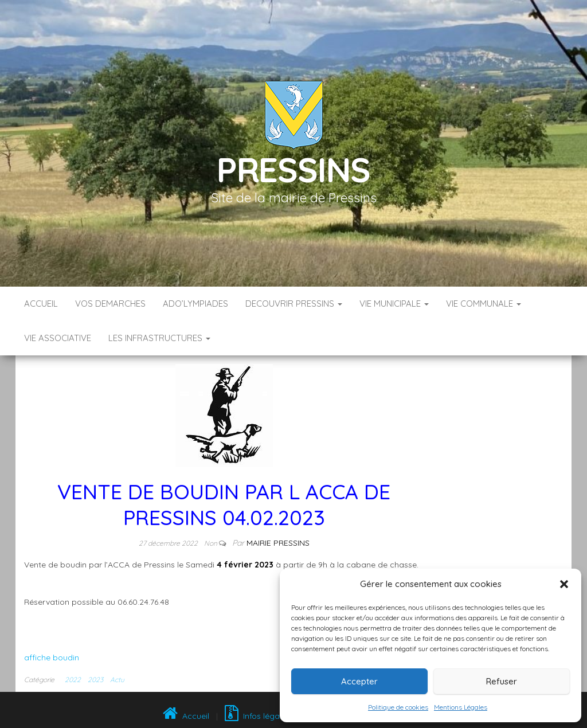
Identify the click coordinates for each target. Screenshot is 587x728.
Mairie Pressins (278, 543)
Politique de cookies (398, 707)
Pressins (293, 169)
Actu (117, 680)
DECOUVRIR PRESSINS (294, 304)
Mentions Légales (461, 707)
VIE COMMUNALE (484, 304)
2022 (73, 680)
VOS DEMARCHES (110, 304)
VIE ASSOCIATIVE (58, 338)
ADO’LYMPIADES (195, 304)
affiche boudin (52, 657)
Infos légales (257, 716)
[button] (564, 584)
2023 (95, 680)
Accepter (359, 681)
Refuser (502, 681)
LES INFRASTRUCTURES (159, 338)
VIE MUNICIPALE (394, 304)
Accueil (41, 304)
